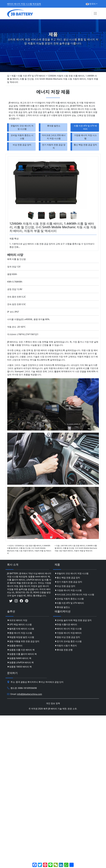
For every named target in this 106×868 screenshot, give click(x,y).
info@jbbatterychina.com (30, 694)
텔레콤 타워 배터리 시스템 (21, 629)
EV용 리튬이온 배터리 (66, 624)
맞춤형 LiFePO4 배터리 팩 (20, 662)
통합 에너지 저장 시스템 (20, 633)
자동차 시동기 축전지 (66, 646)
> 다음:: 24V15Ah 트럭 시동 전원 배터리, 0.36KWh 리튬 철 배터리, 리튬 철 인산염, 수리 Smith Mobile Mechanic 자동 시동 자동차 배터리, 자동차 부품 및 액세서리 (76, 548)
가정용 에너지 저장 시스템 (85, 137)
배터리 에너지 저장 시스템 (68, 629)
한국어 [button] (91, 4)
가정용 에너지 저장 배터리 (68, 633)
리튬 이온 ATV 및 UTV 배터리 (85, 127)
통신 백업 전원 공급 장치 (85, 145)
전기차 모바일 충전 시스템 (68, 641)
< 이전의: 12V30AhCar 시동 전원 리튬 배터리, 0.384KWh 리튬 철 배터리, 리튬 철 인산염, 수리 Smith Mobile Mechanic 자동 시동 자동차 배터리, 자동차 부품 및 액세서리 (29, 549)
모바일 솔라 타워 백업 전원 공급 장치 (73, 620)
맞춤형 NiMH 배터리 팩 (19, 658)
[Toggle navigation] (95, 13)
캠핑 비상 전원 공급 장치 (67, 637)
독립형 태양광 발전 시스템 (21, 637)
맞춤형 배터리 (15, 646)
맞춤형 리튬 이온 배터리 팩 (21, 650)
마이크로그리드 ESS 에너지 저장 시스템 (54, 137)
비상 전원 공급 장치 (22, 145)
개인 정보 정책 (53, 703)
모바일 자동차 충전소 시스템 (22, 137)
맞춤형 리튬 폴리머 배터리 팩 (22, 654)
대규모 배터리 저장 (17, 620)
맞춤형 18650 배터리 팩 (19, 667)
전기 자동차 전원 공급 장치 (54, 146)
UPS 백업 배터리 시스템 (19, 624)
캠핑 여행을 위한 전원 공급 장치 (23, 641)
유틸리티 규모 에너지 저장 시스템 (22, 127)
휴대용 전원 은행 (64, 650)
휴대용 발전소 (54, 126)
